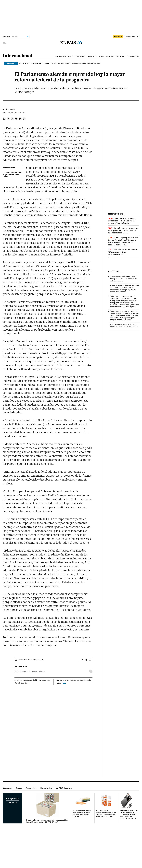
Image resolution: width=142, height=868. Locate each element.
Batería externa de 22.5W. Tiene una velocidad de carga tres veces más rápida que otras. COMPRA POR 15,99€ (129, 814)
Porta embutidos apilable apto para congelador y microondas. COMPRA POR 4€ (82, 813)
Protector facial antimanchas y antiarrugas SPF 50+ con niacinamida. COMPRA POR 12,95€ (106, 813)
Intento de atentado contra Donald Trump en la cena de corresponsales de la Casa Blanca (124, 279)
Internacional (18, 56)
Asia (96, 56)
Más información (21, 683)
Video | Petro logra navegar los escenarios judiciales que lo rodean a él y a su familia (122, 221)
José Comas (9, 109)
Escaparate (8, 788)
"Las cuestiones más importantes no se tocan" (12, 175)
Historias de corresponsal (116, 56)
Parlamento (33, 672)
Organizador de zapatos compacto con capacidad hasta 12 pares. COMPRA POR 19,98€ (47, 821)
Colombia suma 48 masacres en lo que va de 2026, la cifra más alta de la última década (123, 230)
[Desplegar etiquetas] (91, 671)
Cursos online (31, 788)
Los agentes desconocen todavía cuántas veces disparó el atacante (60, 63)
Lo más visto (114, 271)
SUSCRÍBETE (118, 36)
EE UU (64, 56)
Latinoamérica (80, 56)
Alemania (23, 672)
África (102, 56)
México (71, 56)
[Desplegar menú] (5, 43)
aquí (65, 683)
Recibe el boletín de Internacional (30, 660)
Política (42, 672)
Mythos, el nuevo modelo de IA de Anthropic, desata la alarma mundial (124, 325)
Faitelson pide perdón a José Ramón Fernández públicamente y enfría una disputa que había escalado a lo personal (123, 241)
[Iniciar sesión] (132, 37)
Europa (58, 56)
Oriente (90, 56)
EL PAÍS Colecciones (64, 788)
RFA (16, 672)
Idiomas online (46, 788)
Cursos (19, 788)
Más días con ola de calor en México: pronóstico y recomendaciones (123, 252)
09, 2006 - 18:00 (16, 113)
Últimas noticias (133, 56)
